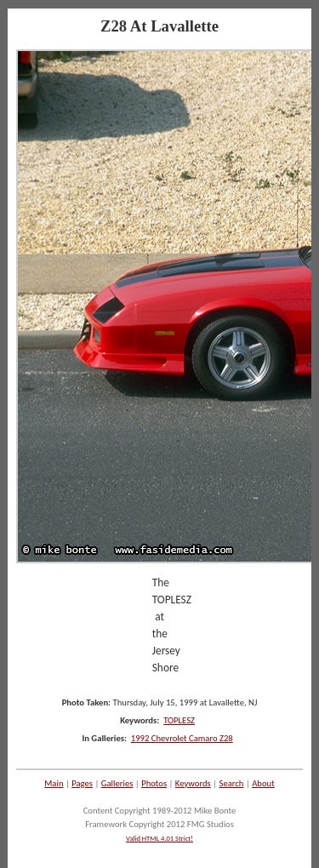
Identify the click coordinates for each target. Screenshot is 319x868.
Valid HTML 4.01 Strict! (159, 838)
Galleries (117, 783)
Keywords (193, 783)
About (263, 783)
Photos (154, 783)
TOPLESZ (179, 720)
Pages (82, 783)
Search (232, 783)
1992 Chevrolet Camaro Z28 (182, 738)
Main (54, 783)
